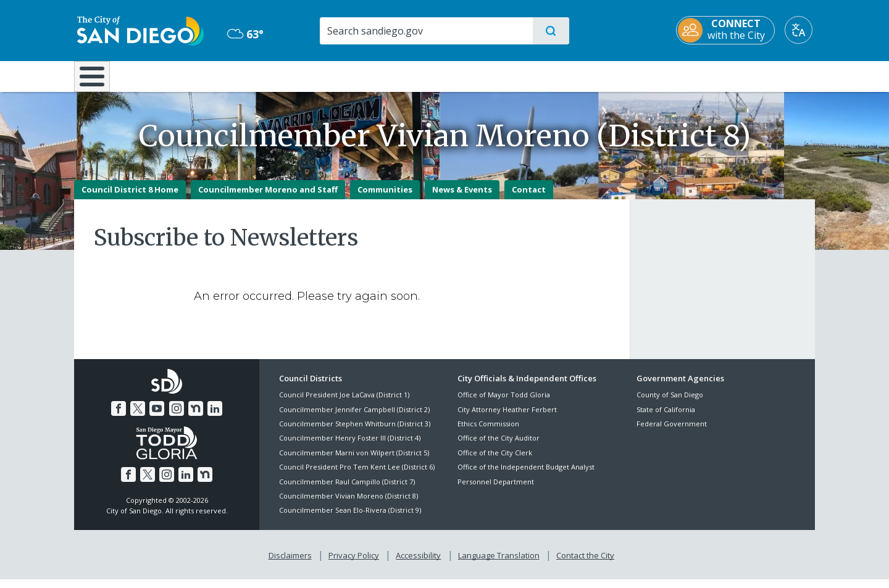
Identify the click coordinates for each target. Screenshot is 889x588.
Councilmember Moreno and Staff (268, 198)
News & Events (462, 198)
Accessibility (418, 564)
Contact (529, 198)
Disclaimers (290, 564)
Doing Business (401, 75)
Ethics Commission (488, 432)
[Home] (98, 81)
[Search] (426, 31)
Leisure (179, 75)
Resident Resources (292, 75)
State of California (666, 418)
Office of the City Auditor (499, 447)
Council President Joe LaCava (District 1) (344, 404)
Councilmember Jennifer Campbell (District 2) (354, 418)
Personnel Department (496, 490)
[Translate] (801, 30)
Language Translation (499, 564)
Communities (385, 198)
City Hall (754, 75)
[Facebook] (119, 417)
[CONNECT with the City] (728, 30)
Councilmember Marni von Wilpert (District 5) (354, 461)
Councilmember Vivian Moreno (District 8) (349, 504)
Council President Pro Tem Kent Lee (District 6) (357, 476)
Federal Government (672, 432)
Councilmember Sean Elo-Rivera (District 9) (350, 519)
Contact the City (585, 564)
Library (514, 75)
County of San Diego (670, 404)
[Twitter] (138, 417)
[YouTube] (157, 417)
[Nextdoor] (196, 417)
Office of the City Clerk (495, 461)
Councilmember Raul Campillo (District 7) (347, 490)
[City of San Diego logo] (137, 30)
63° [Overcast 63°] (244, 34)
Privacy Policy (354, 564)
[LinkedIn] (215, 417)
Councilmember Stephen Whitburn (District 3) (355, 432)
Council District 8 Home (130, 198)
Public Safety (634, 75)
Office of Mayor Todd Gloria (504, 404)
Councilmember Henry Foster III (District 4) (350, 447)
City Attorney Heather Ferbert (507, 418)
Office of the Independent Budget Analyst (526, 476)
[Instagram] (177, 417)
